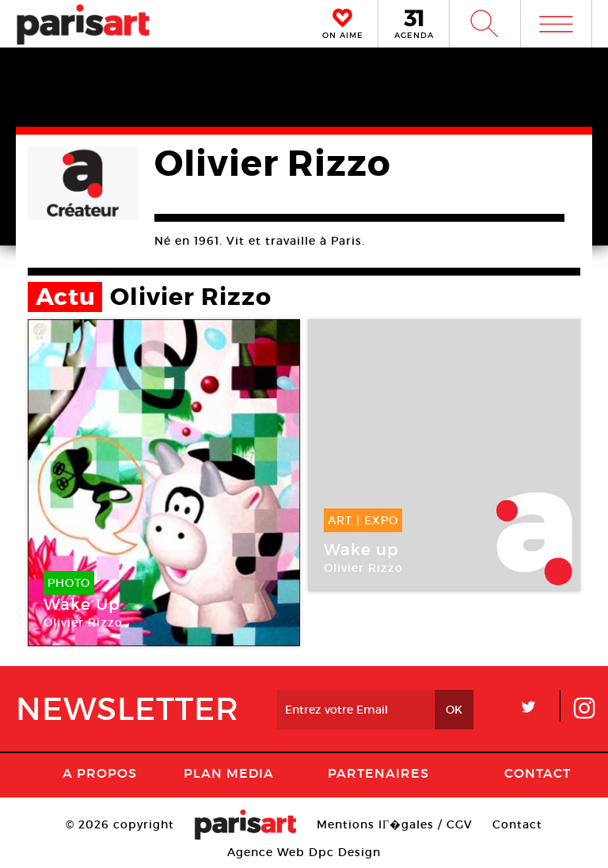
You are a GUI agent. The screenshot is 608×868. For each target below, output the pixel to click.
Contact (538, 773)
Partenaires (378, 773)
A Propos (100, 773)
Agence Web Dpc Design (304, 852)
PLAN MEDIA (229, 773)
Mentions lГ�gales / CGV (395, 824)
